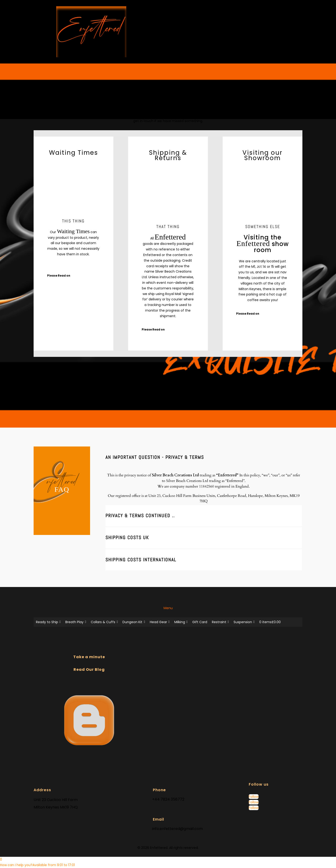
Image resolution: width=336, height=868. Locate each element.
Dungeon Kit (134, 622)
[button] (37, 865)
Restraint (220, 622)
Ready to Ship (48, 622)
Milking (181, 622)
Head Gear (160, 622)
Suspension (244, 622)
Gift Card (200, 622)
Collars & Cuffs (104, 622)
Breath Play (76, 622)
